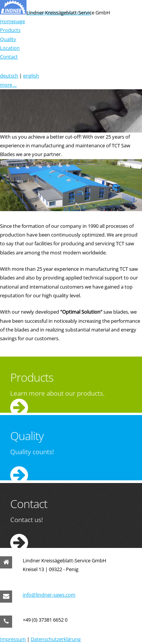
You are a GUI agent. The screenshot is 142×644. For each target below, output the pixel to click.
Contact (9, 57)
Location (10, 48)
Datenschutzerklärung (56, 639)
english (31, 76)
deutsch (9, 76)
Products (10, 30)
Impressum (13, 639)
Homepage (12, 21)
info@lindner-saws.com (49, 595)
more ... (8, 85)
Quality (8, 39)
